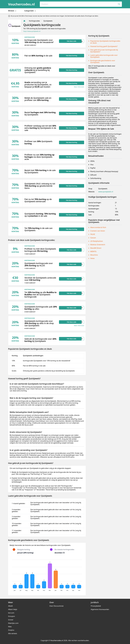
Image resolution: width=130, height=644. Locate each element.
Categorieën (30, 11)
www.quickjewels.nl (106, 192)
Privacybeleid (96, 606)
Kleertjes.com (13, 623)
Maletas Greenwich (98, 245)
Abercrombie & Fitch (98, 227)
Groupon (12, 616)
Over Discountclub (56, 606)
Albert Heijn (13, 609)
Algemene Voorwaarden (100, 609)
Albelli (10, 606)
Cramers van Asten (98, 231)
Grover (11, 620)
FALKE (93, 234)
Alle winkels (13, 633)
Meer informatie (79, 87)
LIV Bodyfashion (97, 241)
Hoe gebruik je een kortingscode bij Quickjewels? (104, 51)
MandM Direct (96, 248)
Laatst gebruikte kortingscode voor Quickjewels (104, 56)
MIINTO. (93, 251)
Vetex (92, 258)
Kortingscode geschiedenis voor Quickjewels (103, 61)
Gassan (93, 238)
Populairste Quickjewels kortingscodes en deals (105, 42)
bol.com (11, 613)
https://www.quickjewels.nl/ (32, 31)
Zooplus (11, 630)
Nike (10, 627)
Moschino (94, 255)
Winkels (12, 11)
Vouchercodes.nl (21, 4)
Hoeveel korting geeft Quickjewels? (104, 46)
